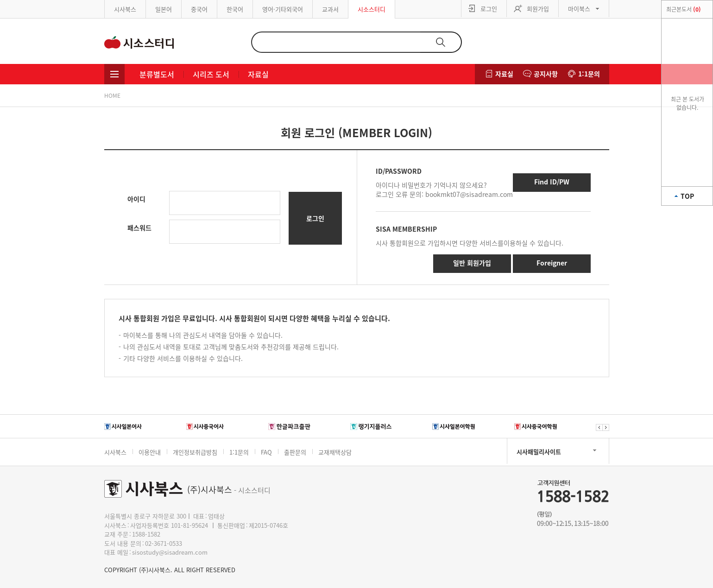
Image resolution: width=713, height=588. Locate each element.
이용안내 (150, 452)
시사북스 (125, 9)
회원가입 (538, 9)
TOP (687, 196)
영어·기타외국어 (283, 9)
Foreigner (552, 263)
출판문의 (295, 452)
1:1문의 (589, 74)
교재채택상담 (335, 452)
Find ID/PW (552, 182)
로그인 (489, 9)
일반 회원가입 (472, 263)
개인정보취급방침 (195, 452)
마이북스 (579, 9)
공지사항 (546, 74)
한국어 (235, 9)
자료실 (258, 74)
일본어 (164, 9)
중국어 (199, 9)
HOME (112, 95)
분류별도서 (157, 74)
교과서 (330, 9)
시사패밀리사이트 (539, 452)
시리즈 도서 (211, 74)
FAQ (266, 452)
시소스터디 (372, 9)
